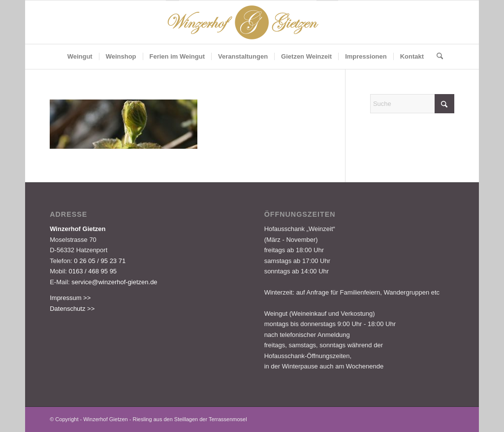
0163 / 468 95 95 (93, 271)
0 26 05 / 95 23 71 (100, 261)
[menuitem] (80, 57)
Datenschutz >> (72, 309)
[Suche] (437, 57)
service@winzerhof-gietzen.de (114, 282)
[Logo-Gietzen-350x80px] (252, 22)
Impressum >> (70, 298)
